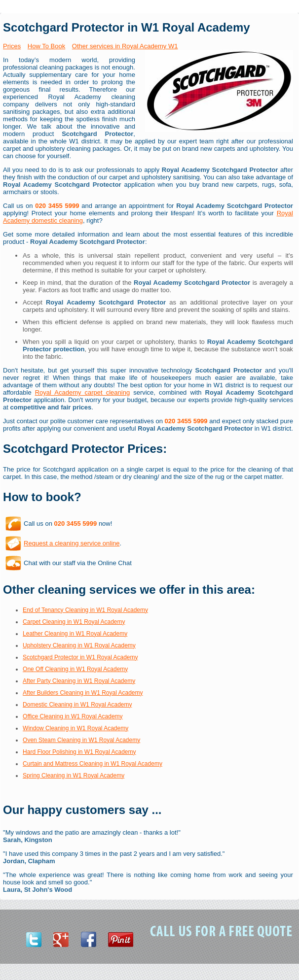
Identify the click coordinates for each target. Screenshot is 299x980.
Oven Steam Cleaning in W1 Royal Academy (81, 740)
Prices (12, 46)
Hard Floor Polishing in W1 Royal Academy (79, 752)
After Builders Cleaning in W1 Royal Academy (83, 693)
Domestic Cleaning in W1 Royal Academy (77, 705)
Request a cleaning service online (72, 543)
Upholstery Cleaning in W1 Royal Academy (79, 645)
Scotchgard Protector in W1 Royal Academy (80, 657)
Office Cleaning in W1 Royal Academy (73, 716)
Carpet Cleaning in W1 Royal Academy (74, 622)
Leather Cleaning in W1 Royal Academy (75, 634)
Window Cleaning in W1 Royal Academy (75, 728)
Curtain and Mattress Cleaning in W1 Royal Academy (93, 764)
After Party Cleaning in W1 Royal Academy (79, 681)
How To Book (46, 46)
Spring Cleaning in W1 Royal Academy (74, 776)
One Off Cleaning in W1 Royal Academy (75, 669)
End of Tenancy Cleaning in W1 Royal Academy (85, 610)
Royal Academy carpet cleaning (82, 392)
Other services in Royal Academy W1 (125, 46)
